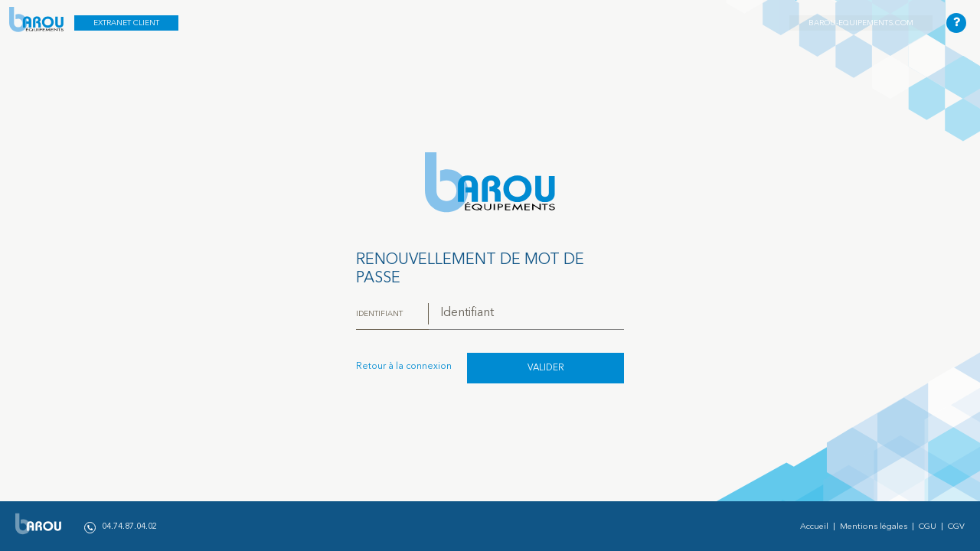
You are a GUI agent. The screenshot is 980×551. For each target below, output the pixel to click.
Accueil (814, 527)
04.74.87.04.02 (121, 528)
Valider (546, 368)
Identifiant (379, 314)
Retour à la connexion (404, 367)
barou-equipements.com (861, 23)
